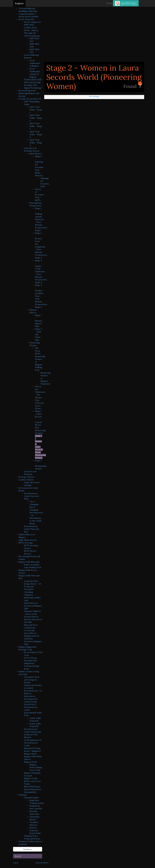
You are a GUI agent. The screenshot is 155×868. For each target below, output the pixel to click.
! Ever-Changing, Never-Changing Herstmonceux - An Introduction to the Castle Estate (36, 513)
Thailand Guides (31, 798)
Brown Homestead (27, 91)
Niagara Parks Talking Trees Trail (36, 767)
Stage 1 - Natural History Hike (39, 321)
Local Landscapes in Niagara (35, 63)
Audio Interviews (32, 482)
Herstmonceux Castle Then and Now (31, 529)
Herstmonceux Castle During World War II (31, 702)
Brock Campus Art (32, 22)
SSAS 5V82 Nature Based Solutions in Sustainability (32, 789)
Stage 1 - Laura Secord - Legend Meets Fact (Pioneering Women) (40, 422)
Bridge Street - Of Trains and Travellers (32, 587)
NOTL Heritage (26, 543)
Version (28, 849)
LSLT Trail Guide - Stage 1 (36, 110)
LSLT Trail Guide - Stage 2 (36, 118)
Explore (19, 3)
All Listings (94, 96)
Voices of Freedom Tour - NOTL (39, 195)
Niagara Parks (30, 762)
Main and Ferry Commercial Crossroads (31, 628)
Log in (16, 863)
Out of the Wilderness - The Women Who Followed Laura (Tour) (40, 397)
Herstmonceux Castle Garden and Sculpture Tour (32, 732)
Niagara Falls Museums (29, 562)
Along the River (31, 581)
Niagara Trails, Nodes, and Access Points (32, 781)
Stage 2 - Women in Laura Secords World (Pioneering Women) (40, 447)
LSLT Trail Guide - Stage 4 (36, 134)
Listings (28, 485)
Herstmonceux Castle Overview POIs (32, 496)
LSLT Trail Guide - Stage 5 (36, 143)
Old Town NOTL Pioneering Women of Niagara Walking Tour (40, 359)
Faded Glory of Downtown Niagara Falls (33, 606)
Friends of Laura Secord (30, 99)
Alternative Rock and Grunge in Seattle (32, 680)
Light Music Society (28, 540)
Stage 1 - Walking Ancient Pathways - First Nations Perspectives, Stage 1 (41, 219)
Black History (36, 154)
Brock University (26, 19)
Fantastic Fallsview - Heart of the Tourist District (33, 614)
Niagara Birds (30, 754)
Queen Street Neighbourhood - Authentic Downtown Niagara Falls (33, 639)
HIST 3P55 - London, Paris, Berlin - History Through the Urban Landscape (32, 30)
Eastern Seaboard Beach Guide (35, 830)
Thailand (22, 795)
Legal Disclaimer (42, 863)
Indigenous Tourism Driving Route (32, 666)
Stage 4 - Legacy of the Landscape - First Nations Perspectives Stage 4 (41, 271)
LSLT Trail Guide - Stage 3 (36, 126)
